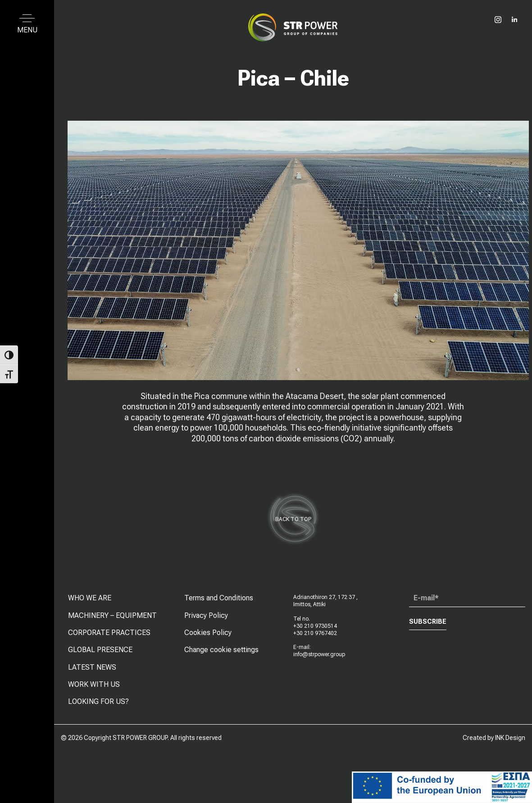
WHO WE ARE (90, 604)
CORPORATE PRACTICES (109, 638)
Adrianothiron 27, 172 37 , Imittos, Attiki (325, 607)
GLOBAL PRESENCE (100, 656)
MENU (27, 30)
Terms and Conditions (219, 604)
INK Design (510, 738)
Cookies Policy (208, 638)
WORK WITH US (94, 690)
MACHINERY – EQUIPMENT (112, 621)
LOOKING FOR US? (98, 707)
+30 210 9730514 (315, 632)
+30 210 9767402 (315, 639)
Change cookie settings (221, 656)
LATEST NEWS (92, 673)
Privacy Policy (206, 621)
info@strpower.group (319, 660)
